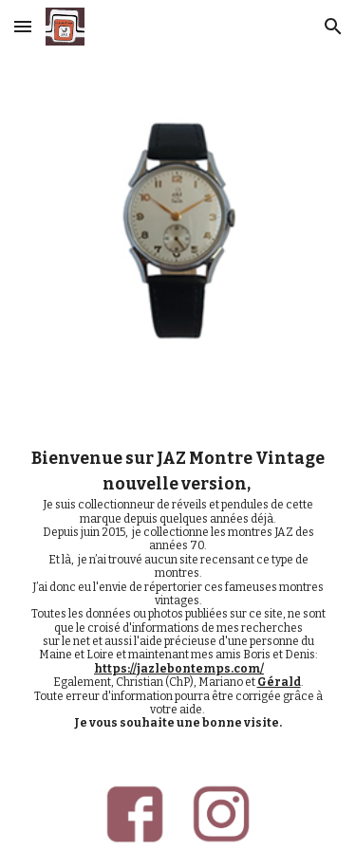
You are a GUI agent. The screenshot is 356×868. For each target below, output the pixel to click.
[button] (23, 26)
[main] (178, 588)
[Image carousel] (178, 234)
